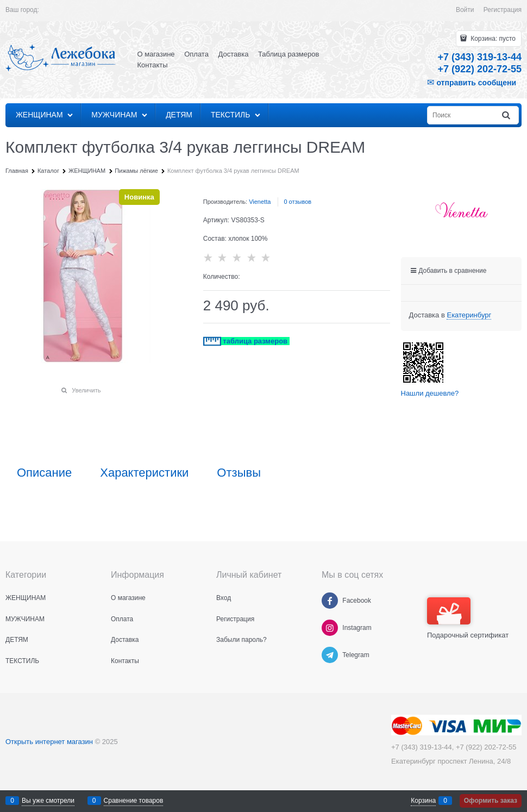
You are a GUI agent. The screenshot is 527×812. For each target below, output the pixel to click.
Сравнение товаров (134, 801)
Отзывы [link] (239, 473)
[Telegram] (330, 655)
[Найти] (507, 115)
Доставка (234, 54)
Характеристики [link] (144, 473)
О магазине (156, 54)
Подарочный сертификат (468, 618)
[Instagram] (330, 628)
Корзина (423, 801)
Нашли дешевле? (430, 393)
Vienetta (260, 202)
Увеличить (86, 390)
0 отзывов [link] (297, 202)
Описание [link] (44, 473)
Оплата (196, 54)
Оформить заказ (491, 801)
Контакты (153, 65)
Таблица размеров (288, 54)
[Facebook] (330, 601)
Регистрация (503, 10)
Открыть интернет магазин (49, 742)
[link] (469, 315)
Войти (465, 10)
